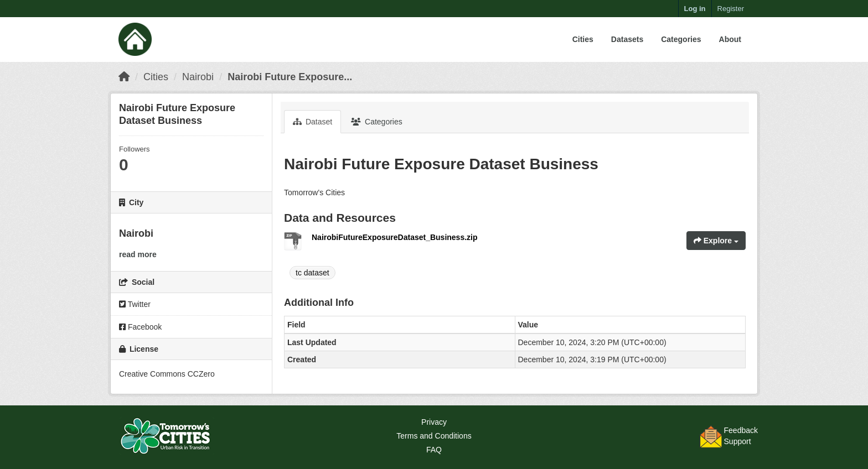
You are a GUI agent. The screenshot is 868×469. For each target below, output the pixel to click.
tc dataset (312, 273)
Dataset (312, 122)
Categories (681, 39)
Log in (695, 9)
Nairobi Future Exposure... (290, 77)
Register (731, 9)
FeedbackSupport (741, 436)
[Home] (124, 77)
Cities (583, 39)
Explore (716, 241)
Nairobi (198, 77)
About (730, 39)
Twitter (135, 304)
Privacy (434, 422)
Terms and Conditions (434, 436)
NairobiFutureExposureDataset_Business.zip (395, 237)
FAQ (434, 450)
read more (138, 254)
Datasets (627, 39)
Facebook (140, 327)
